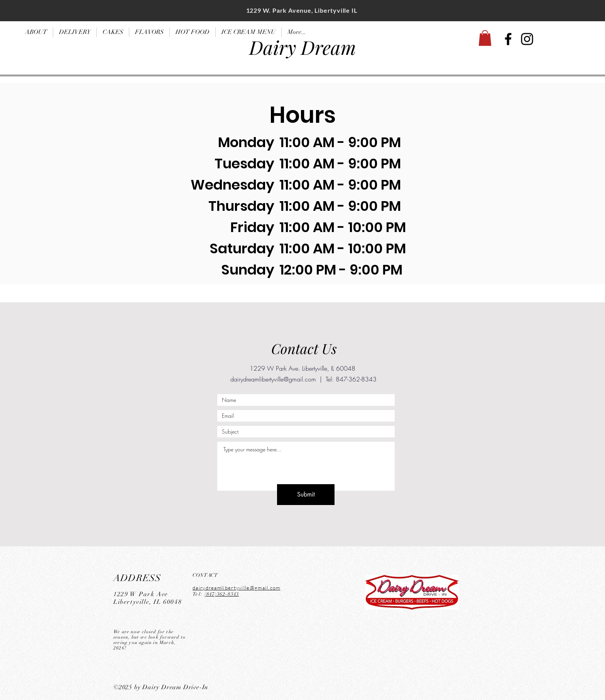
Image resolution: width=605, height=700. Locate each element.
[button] (485, 38)
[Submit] (306, 495)
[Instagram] (527, 39)
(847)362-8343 (222, 594)
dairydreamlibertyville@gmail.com (273, 379)
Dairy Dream (303, 47)
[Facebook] (508, 39)
